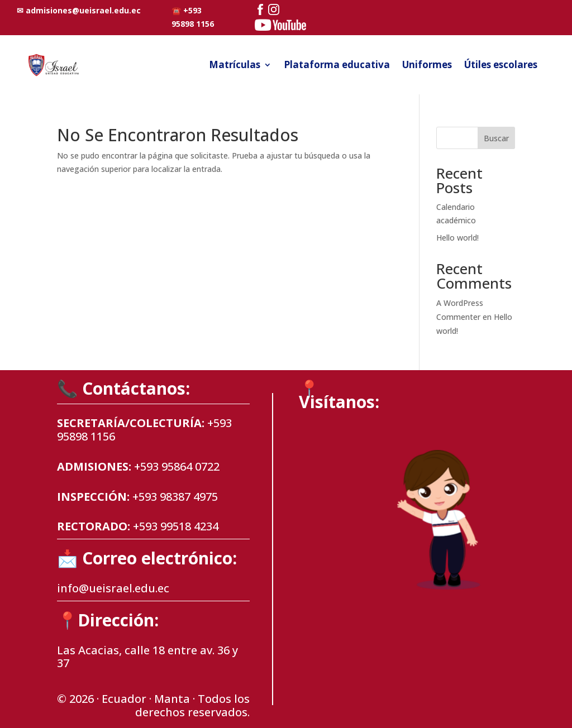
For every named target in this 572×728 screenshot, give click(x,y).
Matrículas (235, 64)
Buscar (496, 138)
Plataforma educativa (337, 64)
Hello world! (457, 238)
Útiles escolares (501, 64)
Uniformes (427, 64)
